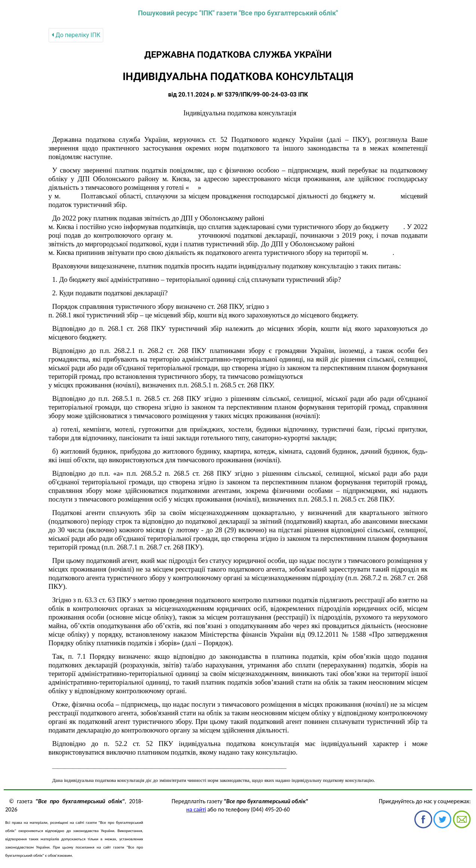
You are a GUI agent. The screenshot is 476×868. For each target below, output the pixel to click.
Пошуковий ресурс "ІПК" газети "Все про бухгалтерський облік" (238, 13)
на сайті (196, 809)
